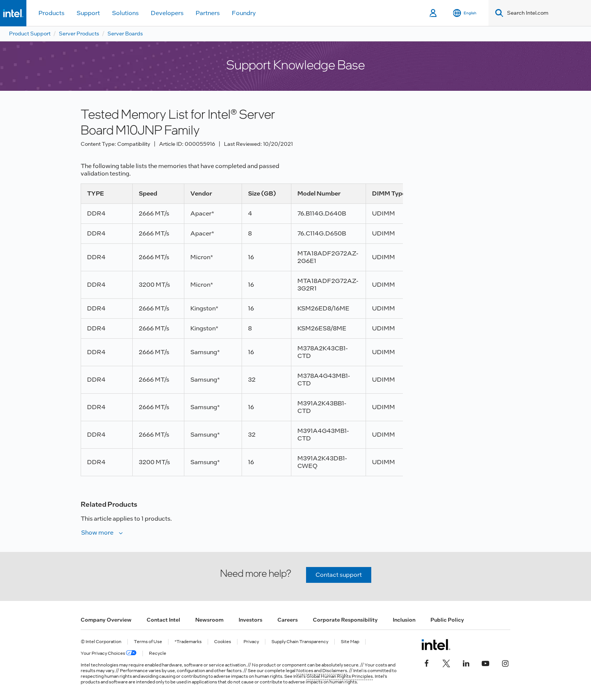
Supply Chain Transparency (300, 642)
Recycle (158, 653)
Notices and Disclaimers (322, 671)
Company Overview (106, 620)
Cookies (223, 642)
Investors (250, 620)
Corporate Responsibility (345, 620)
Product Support (30, 34)
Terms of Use (148, 642)
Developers (167, 13)
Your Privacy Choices (109, 653)
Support (88, 13)
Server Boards (125, 34)
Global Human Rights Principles (340, 676)
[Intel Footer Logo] (436, 645)
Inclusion (404, 620)
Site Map (350, 642)
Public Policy (447, 620)
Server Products (79, 34)
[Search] (498, 13)
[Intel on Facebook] (427, 663)
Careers (288, 620)
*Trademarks (188, 642)
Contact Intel (163, 620)
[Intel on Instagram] (505, 663)
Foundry (244, 13)
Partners (208, 13)
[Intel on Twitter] (446, 663)
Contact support (339, 575)
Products (51, 13)
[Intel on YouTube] (485, 663)
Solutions (125, 13)
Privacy (251, 642)
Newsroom (209, 620)
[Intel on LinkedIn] (466, 663)
